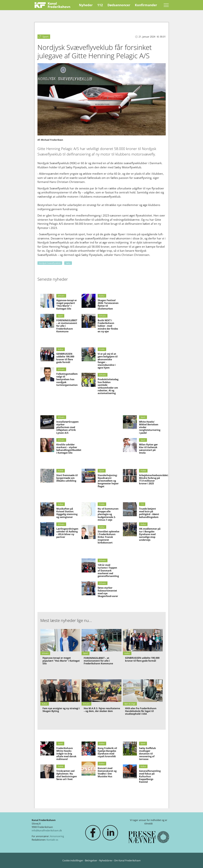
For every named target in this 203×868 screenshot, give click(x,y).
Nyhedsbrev (106, 860)
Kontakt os (52, 840)
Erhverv (61, 296)
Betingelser (91, 860)
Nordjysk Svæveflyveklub (50, 263)
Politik (102, 349)
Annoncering (57, 836)
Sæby (68, 263)
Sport (60, 316)
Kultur (61, 349)
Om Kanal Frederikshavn (127, 860)
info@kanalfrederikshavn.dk (47, 830)
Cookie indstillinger (73, 860)
